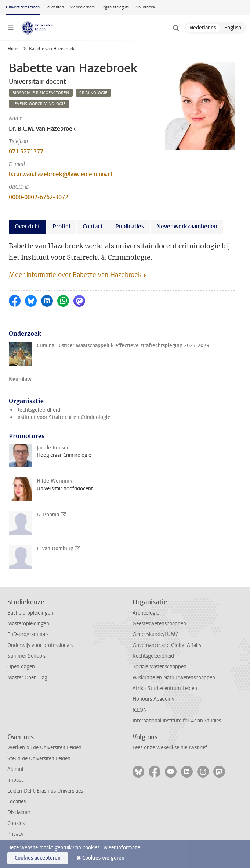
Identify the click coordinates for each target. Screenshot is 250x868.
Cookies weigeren (103, 858)
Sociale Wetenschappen (160, 667)
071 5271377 (26, 151)
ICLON (140, 710)
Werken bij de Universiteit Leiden (44, 748)
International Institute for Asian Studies (177, 721)
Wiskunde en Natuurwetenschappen (174, 678)
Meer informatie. (123, 848)
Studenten (55, 7)
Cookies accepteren (38, 858)
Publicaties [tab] (130, 226)
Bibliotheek (145, 7)
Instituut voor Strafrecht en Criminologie (63, 417)
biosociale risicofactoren (41, 93)
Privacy (15, 834)
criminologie (93, 93)
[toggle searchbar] (176, 28)
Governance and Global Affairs (167, 645)
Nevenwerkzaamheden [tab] (187, 226)
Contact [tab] (93, 226)
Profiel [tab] (61, 226)
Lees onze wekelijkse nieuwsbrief (170, 748)
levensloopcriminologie (39, 104)
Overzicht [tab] (27, 226)
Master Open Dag (27, 678)
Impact (15, 780)
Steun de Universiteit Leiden (39, 759)
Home (14, 49)
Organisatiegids (115, 7)
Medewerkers (82, 7)
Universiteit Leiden (23, 7)
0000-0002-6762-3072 (39, 197)
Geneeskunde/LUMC (155, 634)
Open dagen (21, 667)
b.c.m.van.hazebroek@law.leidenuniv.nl (61, 174)
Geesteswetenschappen (159, 624)
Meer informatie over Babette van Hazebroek (75, 275)
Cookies (16, 823)
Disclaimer (19, 812)
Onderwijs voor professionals (40, 645)
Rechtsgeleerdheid (38, 410)
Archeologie (146, 613)
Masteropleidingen (28, 624)
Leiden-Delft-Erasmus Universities (45, 791)
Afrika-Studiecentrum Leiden (165, 688)
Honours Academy (153, 699)
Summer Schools (26, 656)
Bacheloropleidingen (30, 613)
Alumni (15, 769)
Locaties (17, 802)
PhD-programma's (28, 634)
